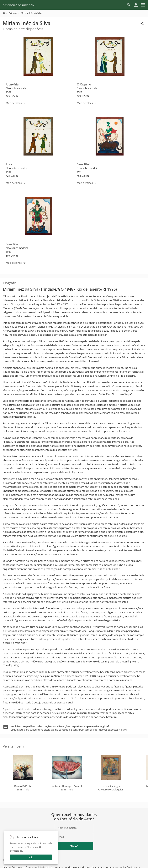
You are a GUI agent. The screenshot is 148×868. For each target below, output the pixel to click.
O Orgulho (84, 84)
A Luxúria (12, 84)
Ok (31, 857)
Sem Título (84, 164)
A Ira (9, 164)
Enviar (74, 846)
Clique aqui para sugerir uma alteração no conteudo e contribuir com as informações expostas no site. (69, 728)
